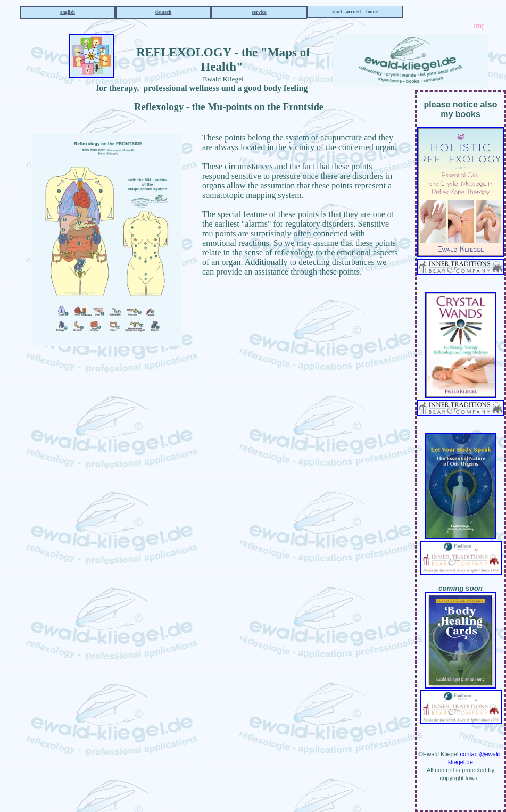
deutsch (164, 12)
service (259, 12)
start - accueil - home (355, 12)
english (68, 12)
